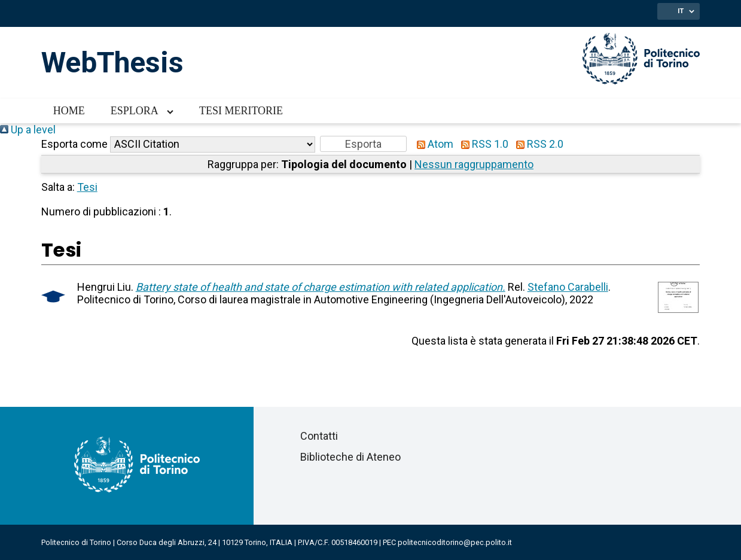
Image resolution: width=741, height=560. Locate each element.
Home (69, 111)
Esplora (135, 111)
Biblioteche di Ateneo (350, 457)
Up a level (28, 130)
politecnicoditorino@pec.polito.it (455, 542)
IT (681, 11)
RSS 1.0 (482, 144)
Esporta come (74, 144)
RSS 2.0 (537, 144)
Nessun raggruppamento (474, 164)
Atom (432, 144)
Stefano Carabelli (568, 287)
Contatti (319, 436)
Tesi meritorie (241, 111)
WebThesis (112, 63)
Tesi (87, 187)
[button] (363, 144)
